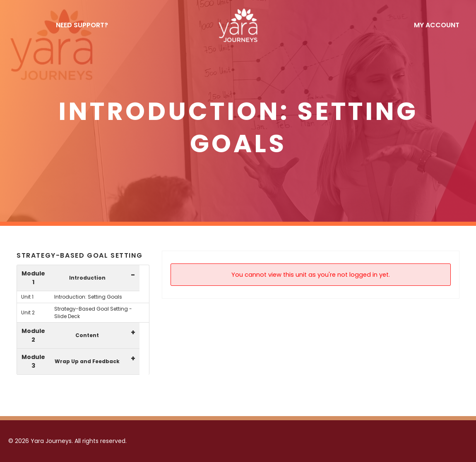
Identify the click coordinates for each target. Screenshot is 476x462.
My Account (437, 25)
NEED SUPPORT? (82, 25)
